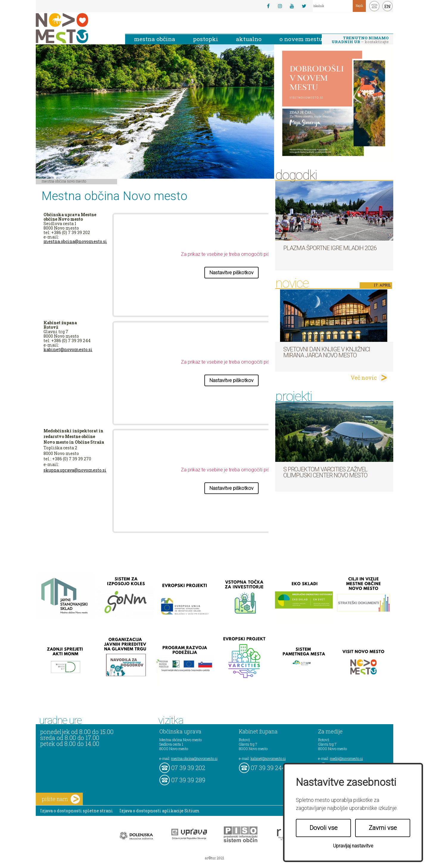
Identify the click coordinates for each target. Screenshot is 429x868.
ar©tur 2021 (214, 858)
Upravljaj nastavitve (353, 846)
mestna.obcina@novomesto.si (75, 241)
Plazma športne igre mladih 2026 (330, 248)
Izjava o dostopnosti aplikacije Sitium (160, 811)
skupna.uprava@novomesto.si (75, 470)
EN (388, 6)
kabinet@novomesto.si (68, 349)
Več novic (364, 378)
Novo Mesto (76, 28)
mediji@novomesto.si (346, 758)
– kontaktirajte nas (360, 40)
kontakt (374, 6)
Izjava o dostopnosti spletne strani (77, 811)
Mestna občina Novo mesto (64, 181)
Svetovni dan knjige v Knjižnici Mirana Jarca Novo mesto (327, 352)
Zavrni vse (383, 828)
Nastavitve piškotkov (231, 273)
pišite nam (61, 799)
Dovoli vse (324, 828)
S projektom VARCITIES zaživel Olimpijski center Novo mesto (325, 472)
